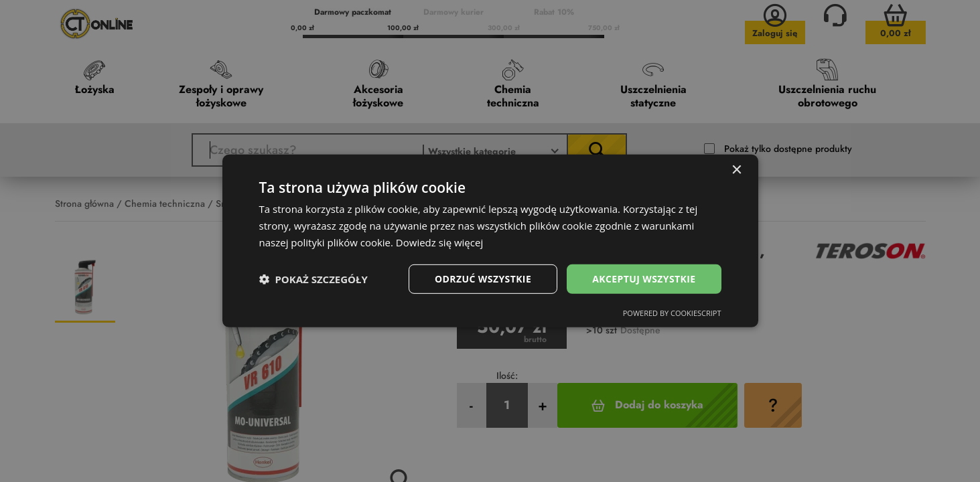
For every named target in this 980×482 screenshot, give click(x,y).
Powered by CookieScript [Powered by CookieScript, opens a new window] (672, 313)
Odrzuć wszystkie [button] (483, 278)
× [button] (737, 170)
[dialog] (490, 241)
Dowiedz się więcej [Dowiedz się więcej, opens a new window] (439, 242)
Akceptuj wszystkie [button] (644, 278)
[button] (313, 279)
